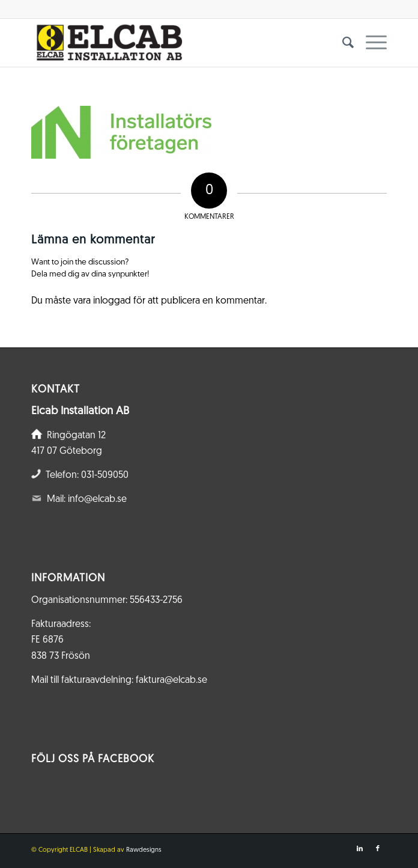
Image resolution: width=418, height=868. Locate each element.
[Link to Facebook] (378, 849)
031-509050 (105, 475)
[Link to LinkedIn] (360, 849)
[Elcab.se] (173, 43)
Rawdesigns (144, 850)
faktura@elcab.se (171, 680)
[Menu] (370, 43)
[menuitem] (342, 43)
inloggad (112, 301)
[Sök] (342, 43)
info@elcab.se (97, 500)
